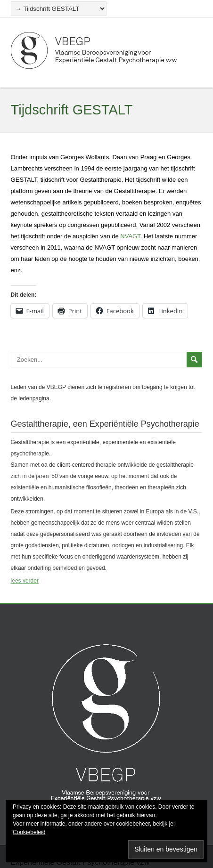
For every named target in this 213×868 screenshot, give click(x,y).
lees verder (25, 581)
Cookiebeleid (29, 832)
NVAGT (130, 236)
